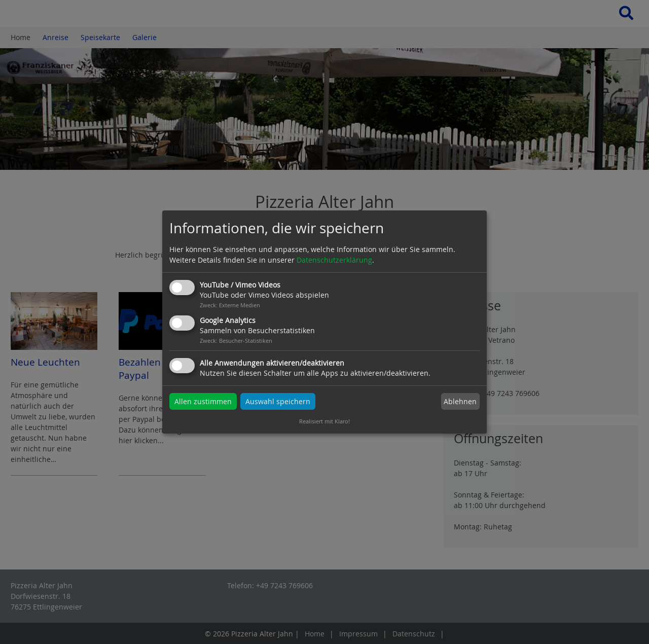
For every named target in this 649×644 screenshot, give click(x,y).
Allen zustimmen (203, 401)
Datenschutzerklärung (334, 260)
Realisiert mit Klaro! (324, 421)
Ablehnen (460, 401)
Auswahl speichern (278, 401)
